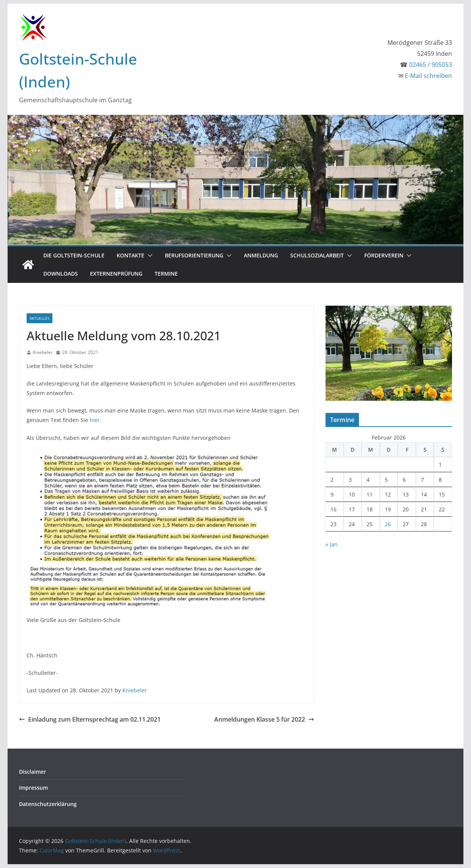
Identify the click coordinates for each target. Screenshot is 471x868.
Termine (166, 274)
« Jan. (332, 544)
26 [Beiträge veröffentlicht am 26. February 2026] (388, 524)
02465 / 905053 (431, 65)
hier (95, 420)
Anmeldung (261, 255)
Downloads (61, 274)
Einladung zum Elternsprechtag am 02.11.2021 (90, 719)
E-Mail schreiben (428, 76)
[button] (149, 255)
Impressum (33, 788)
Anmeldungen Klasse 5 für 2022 (264, 719)
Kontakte (130, 255)
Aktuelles (40, 318)
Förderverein (384, 255)
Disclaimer (32, 772)
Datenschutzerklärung (48, 804)
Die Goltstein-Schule (74, 255)
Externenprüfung (116, 274)
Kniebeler (43, 352)
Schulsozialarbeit (317, 255)
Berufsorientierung (194, 255)
